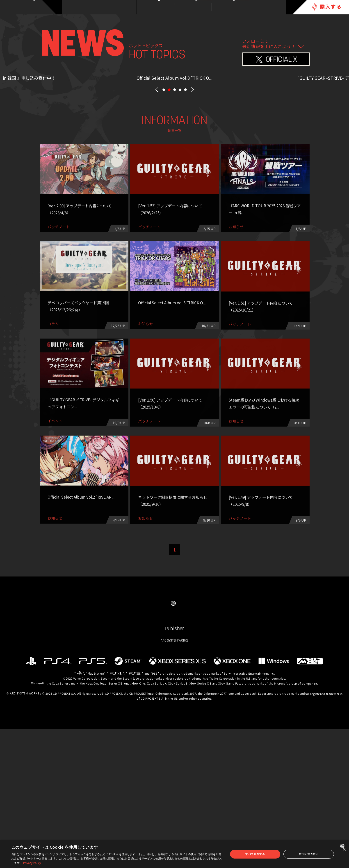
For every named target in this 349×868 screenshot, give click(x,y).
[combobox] (343, 846)
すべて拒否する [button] (309, 854)
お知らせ (148, 256)
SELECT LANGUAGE (174, 731)
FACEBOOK (165, 751)
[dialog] (174, 854)
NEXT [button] (192, 193)
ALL (94, 256)
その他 (228, 267)
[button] (164, 193)
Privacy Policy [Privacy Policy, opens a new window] (32, 863)
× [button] (344, 850)
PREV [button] (157, 193)
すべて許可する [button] (255, 854)
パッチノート (121, 267)
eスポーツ (175, 267)
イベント (201, 256)
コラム (255, 256)
